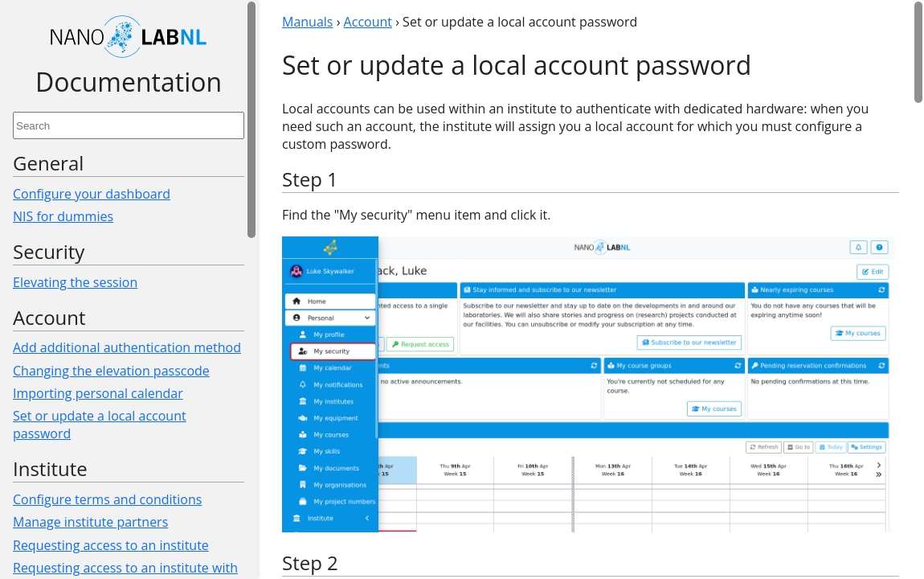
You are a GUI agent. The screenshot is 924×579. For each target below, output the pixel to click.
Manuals (307, 22)
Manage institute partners (90, 522)
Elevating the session (75, 282)
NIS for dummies (63, 216)
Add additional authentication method (127, 347)
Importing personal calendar (98, 393)
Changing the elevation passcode (111, 371)
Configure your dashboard (92, 194)
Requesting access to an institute (111, 545)
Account (368, 22)
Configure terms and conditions (107, 499)
